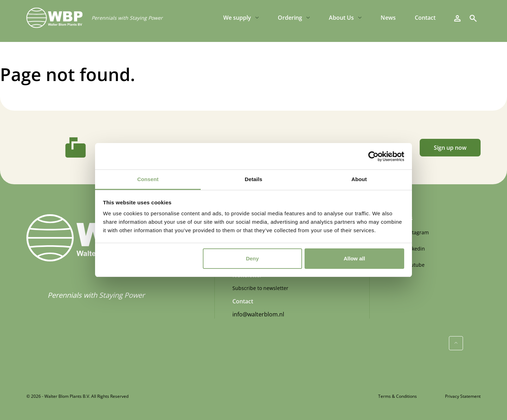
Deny (252, 258)
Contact (425, 18)
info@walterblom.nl (258, 314)
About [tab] (359, 179)
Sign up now (450, 148)
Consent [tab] (148, 179)
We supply (237, 18)
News (388, 18)
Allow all (354, 258)
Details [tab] (254, 179)
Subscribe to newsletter (260, 288)
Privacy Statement (463, 396)
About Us (341, 18)
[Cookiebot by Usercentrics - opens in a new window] (373, 156)
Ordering (290, 18)
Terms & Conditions (398, 396)
